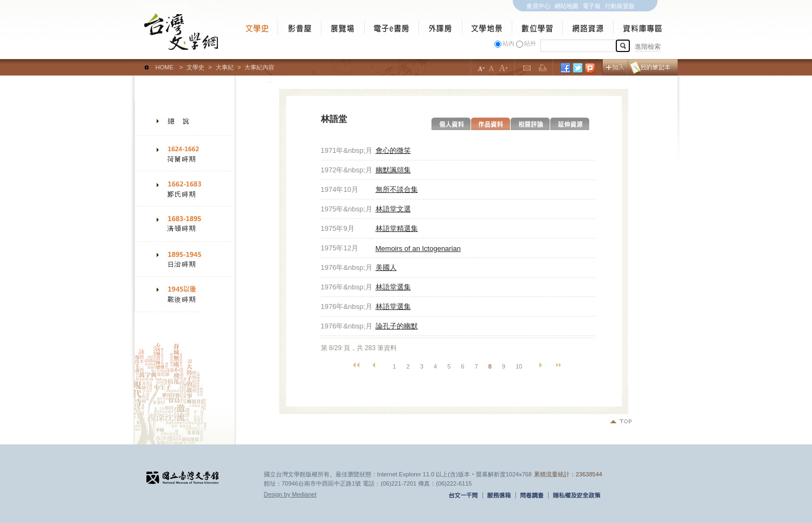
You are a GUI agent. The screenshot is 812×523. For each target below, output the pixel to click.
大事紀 (225, 67)
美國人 (386, 267)
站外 (530, 43)
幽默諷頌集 (393, 170)
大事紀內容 (259, 67)
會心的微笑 (393, 150)
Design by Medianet (290, 494)
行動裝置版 (620, 6)
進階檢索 (648, 47)
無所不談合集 (397, 189)
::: (137, 62)
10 (519, 366)
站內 (508, 43)
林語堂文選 (393, 209)
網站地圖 (566, 6)
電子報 (592, 6)
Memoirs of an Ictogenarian (418, 248)
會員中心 (538, 6)
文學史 (195, 67)
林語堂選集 (393, 287)
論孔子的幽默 (397, 326)
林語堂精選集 (397, 228)
